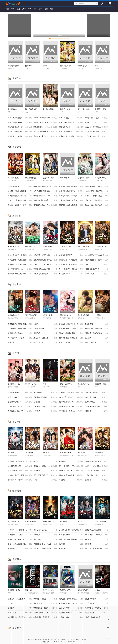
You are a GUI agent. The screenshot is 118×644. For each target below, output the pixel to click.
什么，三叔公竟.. (84, 247)
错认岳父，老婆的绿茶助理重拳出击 (97, 549)
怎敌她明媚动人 (97, 402)
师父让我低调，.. (14, 178)
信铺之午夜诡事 (101, 521)
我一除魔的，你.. (14, 521)
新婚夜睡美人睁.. (66, 315)
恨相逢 (45, 66)
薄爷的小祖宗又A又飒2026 (71, 333)
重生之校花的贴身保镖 (45, 191)
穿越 (18, 9)
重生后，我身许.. (66, 109)
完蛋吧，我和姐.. (31, 384)
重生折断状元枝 (71, 127)
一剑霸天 (11, 453)
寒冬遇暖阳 (45, 393)
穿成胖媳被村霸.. (31, 178)
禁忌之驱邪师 (97, 603)
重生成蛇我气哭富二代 (20, 539)
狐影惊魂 (97, 544)
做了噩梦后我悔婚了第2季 (97, 471)
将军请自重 (82, 453)
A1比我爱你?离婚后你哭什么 (71, 397)
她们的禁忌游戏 (97, 599)
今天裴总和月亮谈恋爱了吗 (20, 338)
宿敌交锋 (28, 590)
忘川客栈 (71, 549)
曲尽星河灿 (45, 603)
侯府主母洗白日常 (20, 466)
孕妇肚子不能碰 (20, 393)
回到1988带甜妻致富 (45, 200)
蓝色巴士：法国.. (49, 590)
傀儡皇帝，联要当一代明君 (45, 466)
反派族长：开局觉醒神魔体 (71, 187)
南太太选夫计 (82, 66)
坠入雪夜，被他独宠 (45, 338)
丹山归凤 (46, 453)
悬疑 (46, 9)
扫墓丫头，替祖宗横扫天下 (97, 466)
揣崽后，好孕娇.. (49, 315)
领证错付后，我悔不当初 (97, 329)
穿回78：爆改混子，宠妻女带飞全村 (21, 205)
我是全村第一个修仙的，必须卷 (97, 475)
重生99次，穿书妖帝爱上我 (45, 136)
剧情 (52, 9)
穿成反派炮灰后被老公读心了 (20, 196)
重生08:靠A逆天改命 (20, 123)
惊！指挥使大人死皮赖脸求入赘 (20, 329)
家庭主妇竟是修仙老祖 (45, 269)
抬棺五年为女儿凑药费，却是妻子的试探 (21, 530)
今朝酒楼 (71, 480)
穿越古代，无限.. (49, 178)
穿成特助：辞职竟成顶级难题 (20, 264)
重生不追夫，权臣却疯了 (71, 136)
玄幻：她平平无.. (66, 384)
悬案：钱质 (45, 539)
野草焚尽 (20, 342)
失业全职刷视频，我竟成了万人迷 (71, 269)
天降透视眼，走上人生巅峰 (20, 407)
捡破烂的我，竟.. (14, 247)
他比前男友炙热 (14, 315)
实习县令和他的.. (66, 453)
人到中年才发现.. (101, 247)
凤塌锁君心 (20, 549)
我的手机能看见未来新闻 (71, 402)
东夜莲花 (97, 480)
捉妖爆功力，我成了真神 (97, 530)
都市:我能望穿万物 (97, 393)
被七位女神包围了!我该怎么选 (71, 603)
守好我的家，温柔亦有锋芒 (71, 411)
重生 (13, 9)
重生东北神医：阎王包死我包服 (97, 535)
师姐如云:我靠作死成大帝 (71, 475)
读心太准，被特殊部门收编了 (97, 196)
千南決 (45, 480)
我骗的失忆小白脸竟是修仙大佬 (20, 471)
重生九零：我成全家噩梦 (71, 196)
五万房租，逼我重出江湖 (97, 127)
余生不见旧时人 (20, 187)
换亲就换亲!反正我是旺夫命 (97, 407)
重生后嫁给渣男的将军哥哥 (45, 132)
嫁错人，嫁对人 (71, 342)
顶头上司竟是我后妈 (45, 274)
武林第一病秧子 (97, 274)
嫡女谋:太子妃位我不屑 (20, 475)
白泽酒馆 (98, 315)
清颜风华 (45, 471)
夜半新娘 (45, 535)
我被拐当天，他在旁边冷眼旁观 (97, 200)
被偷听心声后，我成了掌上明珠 (97, 191)
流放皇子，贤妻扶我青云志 (20, 461)
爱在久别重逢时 (83, 315)
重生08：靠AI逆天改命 (45, 118)
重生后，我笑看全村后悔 (97, 205)
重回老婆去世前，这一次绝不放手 (20, 127)
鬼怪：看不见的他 (45, 530)
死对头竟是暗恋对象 (97, 269)
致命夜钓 (71, 461)
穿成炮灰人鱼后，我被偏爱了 (45, 205)
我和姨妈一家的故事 (45, 599)
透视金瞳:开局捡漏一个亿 (45, 397)
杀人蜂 (80, 521)
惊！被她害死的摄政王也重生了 (97, 132)
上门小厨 (20, 603)
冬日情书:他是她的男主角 (20, 411)
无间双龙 (45, 402)
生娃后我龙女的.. (14, 66)
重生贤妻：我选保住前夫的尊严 (71, 205)
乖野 (97, 66)
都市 (35, 9)
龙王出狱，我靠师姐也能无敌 (71, 393)
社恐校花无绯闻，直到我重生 (97, 136)
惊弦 (44, 384)
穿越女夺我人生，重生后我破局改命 (97, 187)
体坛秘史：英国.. (66, 590)
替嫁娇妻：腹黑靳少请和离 (71, 324)
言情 (30, 9)
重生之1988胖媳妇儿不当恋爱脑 (71, 123)
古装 (41, 9)
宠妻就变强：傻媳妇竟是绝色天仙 (71, 264)
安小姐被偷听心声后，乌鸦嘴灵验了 (46, 187)
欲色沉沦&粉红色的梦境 (20, 599)
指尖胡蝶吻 (97, 324)
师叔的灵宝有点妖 (71, 471)
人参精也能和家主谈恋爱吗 (71, 530)
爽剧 (24, 9)
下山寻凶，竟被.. (66, 247)
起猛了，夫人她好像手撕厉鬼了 (20, 544)
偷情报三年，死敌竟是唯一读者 (71, 260)
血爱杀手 (98, 590)
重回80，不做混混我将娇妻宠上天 (20, 191)
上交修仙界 (29, 453)
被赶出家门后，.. (31, 247)
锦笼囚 (45, 461)
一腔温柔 (45, 411)
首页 (7, 9)
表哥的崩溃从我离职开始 (71, 407)
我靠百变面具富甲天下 (97, 461)
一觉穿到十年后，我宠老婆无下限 (71, 200)
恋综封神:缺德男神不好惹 (20, 402)
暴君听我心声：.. (49, 247)
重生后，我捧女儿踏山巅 (45, 123)
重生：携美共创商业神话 (20, 118)
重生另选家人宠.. (31, 109)
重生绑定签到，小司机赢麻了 (45, 127)
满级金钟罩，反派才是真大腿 (20, 480)
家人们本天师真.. (31, 521)
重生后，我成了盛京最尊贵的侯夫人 (97, 118)
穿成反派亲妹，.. (101, 178)
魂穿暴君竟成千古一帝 (45, 196)
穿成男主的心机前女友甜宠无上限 (20, 324)
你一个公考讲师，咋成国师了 (71, 466)
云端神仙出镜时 (45, 407)
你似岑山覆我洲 (97, 342)
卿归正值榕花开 (31, 315)
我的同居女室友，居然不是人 (97, 260)
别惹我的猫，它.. (49, 521)
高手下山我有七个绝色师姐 (20, 269)
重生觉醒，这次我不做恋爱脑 (71, 191)
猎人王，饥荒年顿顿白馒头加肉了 (20, 200)
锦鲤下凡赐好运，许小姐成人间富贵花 (72, 329)
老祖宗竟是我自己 (71, 255)
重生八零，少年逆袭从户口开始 (20, 136)
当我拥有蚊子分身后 (20, 535)
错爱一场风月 (45, 342)
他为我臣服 (29, 66)
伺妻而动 (45, 333)
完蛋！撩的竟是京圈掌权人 (45, 260)
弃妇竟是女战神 (71, 274)
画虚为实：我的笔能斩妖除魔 (71, 539)
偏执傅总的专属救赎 (20, 333)
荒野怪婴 (71, 544)
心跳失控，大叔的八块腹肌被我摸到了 (97, 333)
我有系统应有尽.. (66, 66)
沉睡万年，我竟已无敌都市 (45, 264)
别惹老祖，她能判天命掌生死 (45, 549)
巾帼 (97, 264)
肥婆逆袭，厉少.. (101, 384)
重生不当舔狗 (71, 118)
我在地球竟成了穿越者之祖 (97, 255)
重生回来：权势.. (101, 109)
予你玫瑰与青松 (45, 329)
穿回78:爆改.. (65, 178)
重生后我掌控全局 (71, 132)
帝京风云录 (99, 453)
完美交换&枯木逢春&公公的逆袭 (71, 599)
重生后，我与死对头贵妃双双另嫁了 (21, 132)
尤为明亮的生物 (83, 590)
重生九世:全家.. (48, 109)
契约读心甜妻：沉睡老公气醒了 (71, 338)
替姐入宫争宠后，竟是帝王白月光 (20, 255)
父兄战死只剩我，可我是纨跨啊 (45, 475)
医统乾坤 (97, 539)
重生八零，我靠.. (84, 109)
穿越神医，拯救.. (84, 178)
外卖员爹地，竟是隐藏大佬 (20, 260)
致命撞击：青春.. (14, 590)
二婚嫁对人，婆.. (14, 384)
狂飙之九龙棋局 (71, 535)
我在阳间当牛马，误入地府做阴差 (46, 544)
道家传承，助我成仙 (97, 397)
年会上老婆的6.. (83, 384)
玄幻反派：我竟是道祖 (45, 255)
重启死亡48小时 (97, 123)
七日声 (45, 324)
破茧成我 (97, 338)
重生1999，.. (13, 109)
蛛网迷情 (97, 411)
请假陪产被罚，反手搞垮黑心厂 (20, 274)
